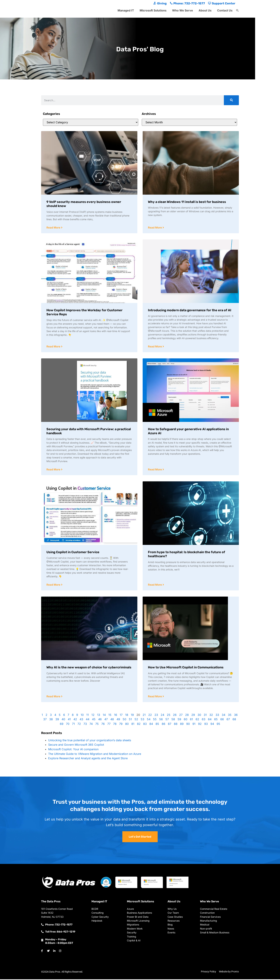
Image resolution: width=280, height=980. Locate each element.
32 (211, 716)
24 (162, 716)
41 (69, 720)
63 (204, 720)
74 (91, 725)
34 (224, 716)
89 (182, 725)
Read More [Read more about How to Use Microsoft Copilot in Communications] (155, 697)
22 (150, 716)
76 (103, 725)
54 (149, 720)
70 (68, 725)
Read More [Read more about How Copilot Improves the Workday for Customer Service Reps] (54, 347)
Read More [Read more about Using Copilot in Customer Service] (54, 585)
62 (197, 720)
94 (212, 725)
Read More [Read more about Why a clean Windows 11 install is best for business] (155, 228)
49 (118, 720)
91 (194, 725)
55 (155, 720)
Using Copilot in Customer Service (73, 553)
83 (145, 725)
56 (161, 720)
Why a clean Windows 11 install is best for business (187, 202)
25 (169, 716)
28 (187, 716)
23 (156, 716)
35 (230, 716)
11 (88, 716)
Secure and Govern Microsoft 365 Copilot (76, 745)
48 (112, 720)
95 (218, 725)
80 (127, 725)
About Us (205, 10)
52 (136, 720)
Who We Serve (183, 10)
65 (216, 720)
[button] (237, 11)
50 (124, 720)
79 (121, 725)
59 (179, 720)
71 (73, 725)
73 (85, 725)
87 (170, 725)
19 (132, 716)
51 (130, 720)
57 (167, 720)
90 (188, 725)
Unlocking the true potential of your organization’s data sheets (90, 741)
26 (175, 716)
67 (228, 720)
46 (100, 720)
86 (163, 725)
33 (217, 716)
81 (133, 725)
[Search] (231, 100)
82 (139, 725)
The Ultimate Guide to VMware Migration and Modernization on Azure (95, 755)
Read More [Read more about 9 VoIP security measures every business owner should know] (54, 228)
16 (116, 716)
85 (157, 725)
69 (62, 725)
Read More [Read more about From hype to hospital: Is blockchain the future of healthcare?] (155, 585)
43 (81, 720)
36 (236, 716)
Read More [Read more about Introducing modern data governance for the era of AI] (155, 347)
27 (181, 716)
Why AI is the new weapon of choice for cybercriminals (89, 668)
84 (151, 725)
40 (63, 720)
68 (234, 720)
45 (94, 720)
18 (127, 716)
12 (93, 716)
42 (75, 720)
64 (210, 720)
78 (115, 725)
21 (144, 716)
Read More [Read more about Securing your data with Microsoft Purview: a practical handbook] (54, 470)
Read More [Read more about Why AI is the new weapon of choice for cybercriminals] (54, 697)
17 (121, 716)
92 (200, 725)
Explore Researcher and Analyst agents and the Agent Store (88, 759)
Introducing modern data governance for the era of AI (190, 310)
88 (176, 725)
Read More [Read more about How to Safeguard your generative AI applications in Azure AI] (155, 470)
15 (110, 716)
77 (109, 725)
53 (142, 720)
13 (99, 716)
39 (57, 720)
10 (82, 716)
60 (186, 720)
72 (79, 725)
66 (222, 720)
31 (205, 716)
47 (106, 720)
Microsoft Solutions (153, 10)
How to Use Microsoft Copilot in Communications (186, 668)
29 (193, 716)
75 (97, 725)
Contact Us (225, 10)
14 (104, 716)
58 (173, 720)
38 (51, 720)
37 (45, 720)
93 (206, 725)
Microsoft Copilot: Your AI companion (73, 750)
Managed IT (126, 10)
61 (191, 720)
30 (199, 716)
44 (88, 720)
